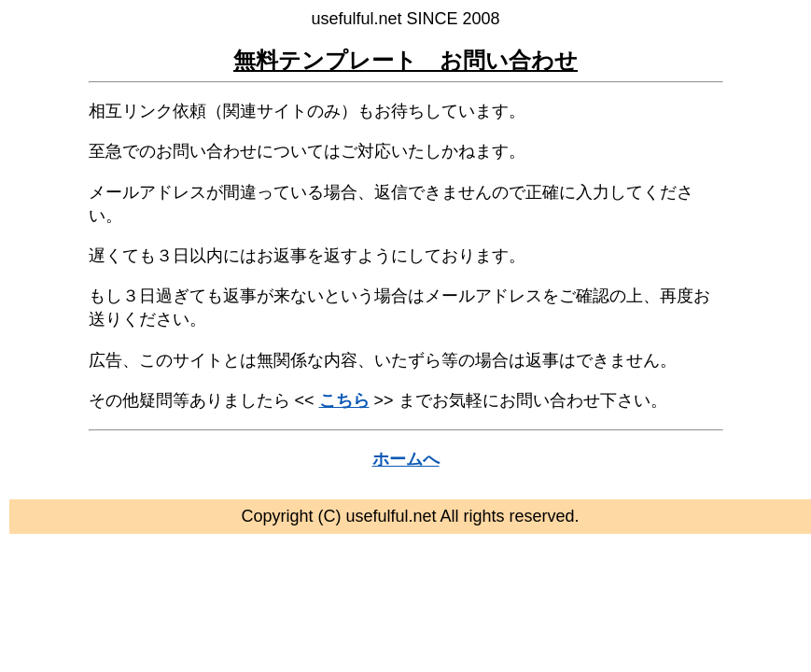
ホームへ (406, 459)
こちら (344, 400)
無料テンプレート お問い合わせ (405, 60)
